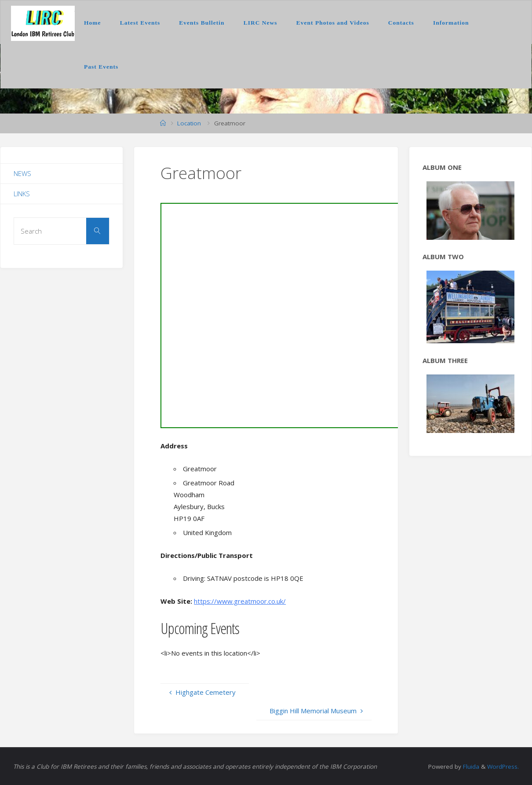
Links (22, 194)
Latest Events (140, 23)
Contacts (401, 23)
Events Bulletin (202, 23)
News (22, 173)
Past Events (101, 67)
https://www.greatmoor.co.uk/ (240, 601)
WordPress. (503, 767)
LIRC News (261, 23)
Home (93, 23)
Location (189, 123)
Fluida (470, 767)
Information (451, 23)
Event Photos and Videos (333, 23)
